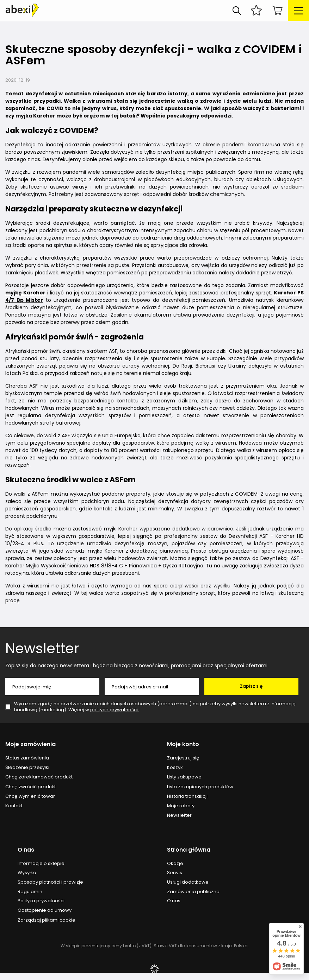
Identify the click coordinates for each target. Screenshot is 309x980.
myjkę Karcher (25, 293)
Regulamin (30, 892)
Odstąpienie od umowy (45, 910)
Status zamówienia (27, 758)
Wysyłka (27, 873)
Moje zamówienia (30, 744)
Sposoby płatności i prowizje (50, 882)
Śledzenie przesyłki (27, 768)
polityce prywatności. (115, 710)
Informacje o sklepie (41, 864)
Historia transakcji (187, 796)
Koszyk (175, 768)
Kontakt (14, 806)
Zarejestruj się (183, 758)
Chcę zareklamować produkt (39, 777)
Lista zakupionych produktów (200, 787)
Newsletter (42, 648)
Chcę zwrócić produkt (30, 787)
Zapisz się (251, 686)
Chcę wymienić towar (30, 796)
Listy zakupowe (184, 777)
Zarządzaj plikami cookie (47, 920)
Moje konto (183, 744)
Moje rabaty (181, 806)
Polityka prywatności (41, 901)
